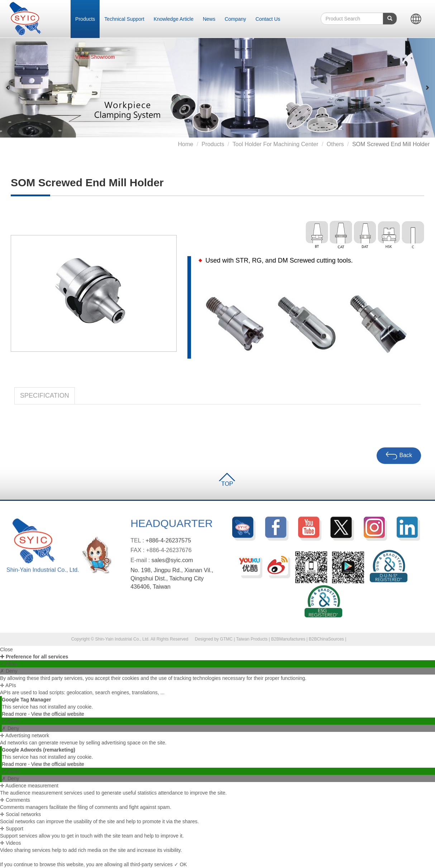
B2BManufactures (288, 639)
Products (85, 19)
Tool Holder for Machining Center (275, 144)
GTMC (226, 639)
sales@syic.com (172, 563)
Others (335, 144)
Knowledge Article (174, 19)
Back (399, 456)
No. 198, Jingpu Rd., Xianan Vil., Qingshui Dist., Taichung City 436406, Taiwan (172, 581)
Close (6, 649)
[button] (8, 88)
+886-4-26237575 (168, 543)
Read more (15, 714)
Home (185, 144)
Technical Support (124, 19)
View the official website (58, 714)
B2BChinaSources (326, 639)
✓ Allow (9, 664)
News (209, 19)
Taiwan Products (252, 639)
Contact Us (268, 19)
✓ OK (181, 864)
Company (235, 19)
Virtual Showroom (95, 57)
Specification (45, 395)
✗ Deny (9, 671)
